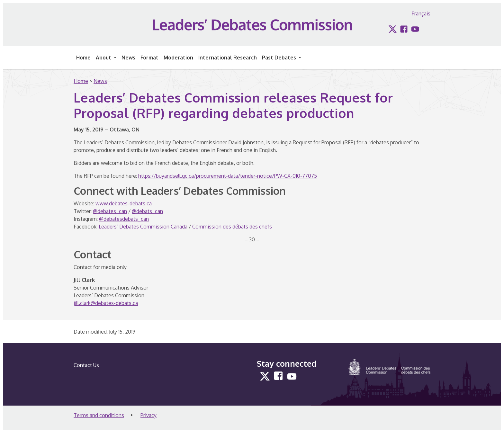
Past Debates (280, 58)
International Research (228, 58)
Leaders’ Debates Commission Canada (143, 227)
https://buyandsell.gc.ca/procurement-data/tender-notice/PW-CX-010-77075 (228, 176)
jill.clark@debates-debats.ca (106, 303)
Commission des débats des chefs (232, 227)
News (128, 58)
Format (149, 58)
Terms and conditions (99, 415)
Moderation (178, 58)
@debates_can (110, 211)
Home (83, 58)
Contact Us (86, 365)
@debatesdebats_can (124, 219)
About (104, 58)
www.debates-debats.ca (124, 203)
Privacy (148, 415)
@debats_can (147, 211)
